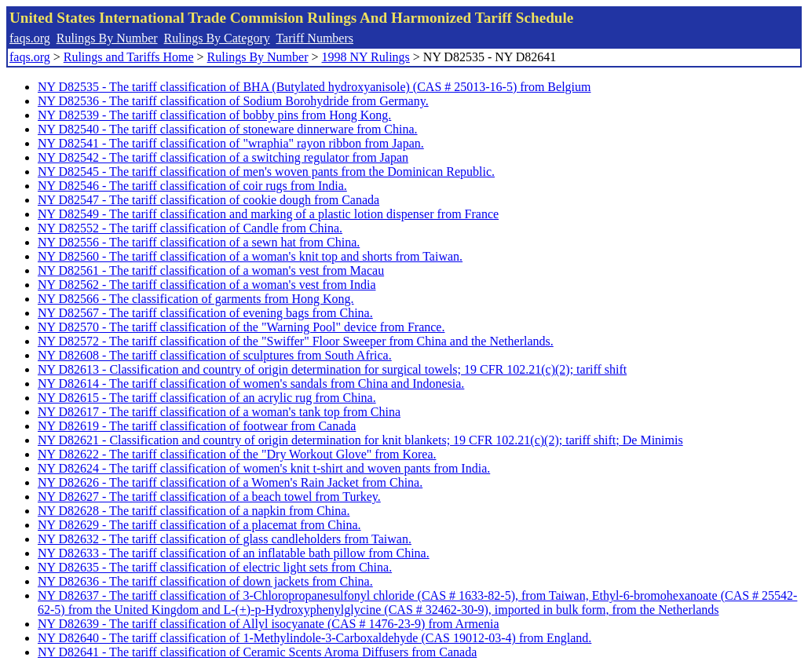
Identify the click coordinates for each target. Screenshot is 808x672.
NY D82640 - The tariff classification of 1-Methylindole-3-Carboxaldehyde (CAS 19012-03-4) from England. (314, 638)
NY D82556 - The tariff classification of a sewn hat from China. (199, 242)
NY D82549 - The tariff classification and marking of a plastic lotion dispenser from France (268, 214)
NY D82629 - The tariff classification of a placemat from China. (199, 525)
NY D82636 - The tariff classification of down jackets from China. (205, 581)
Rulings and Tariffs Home (129, 57)
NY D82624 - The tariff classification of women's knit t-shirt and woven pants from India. (264, 468)
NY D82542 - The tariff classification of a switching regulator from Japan (223, 157)
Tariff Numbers (314, 38)
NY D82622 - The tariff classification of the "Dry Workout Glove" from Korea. (237, 454)
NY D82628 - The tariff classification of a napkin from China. (194, 511)
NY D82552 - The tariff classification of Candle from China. (190, 228)
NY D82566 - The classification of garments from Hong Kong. (196, 299)
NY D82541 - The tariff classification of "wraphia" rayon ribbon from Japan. (231, 143)
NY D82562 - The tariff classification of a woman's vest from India (207, 285)
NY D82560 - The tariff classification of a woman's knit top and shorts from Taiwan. (250, 256)
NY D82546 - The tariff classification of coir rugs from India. (192, 186)
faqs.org (30, 38)
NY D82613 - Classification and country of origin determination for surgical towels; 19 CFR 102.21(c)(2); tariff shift (332, 369)
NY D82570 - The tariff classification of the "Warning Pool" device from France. (241, 327)
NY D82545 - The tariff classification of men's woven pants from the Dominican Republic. (266, 172)
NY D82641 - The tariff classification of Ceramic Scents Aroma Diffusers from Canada (257, 652)
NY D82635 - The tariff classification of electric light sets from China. (215, 567)
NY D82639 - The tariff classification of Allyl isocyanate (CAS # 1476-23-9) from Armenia (269, 624)
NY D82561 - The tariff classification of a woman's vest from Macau (211, 270)
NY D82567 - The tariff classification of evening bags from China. (205, 313)
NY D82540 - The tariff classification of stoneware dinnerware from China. (228, 129)
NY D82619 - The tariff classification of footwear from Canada (197, 426)
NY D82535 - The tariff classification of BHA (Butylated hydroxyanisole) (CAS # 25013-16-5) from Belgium (314, 87)
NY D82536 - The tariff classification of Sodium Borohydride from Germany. (233, 101)
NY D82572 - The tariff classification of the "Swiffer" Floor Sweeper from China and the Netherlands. (296, 341)
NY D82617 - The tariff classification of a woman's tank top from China (219, 412)
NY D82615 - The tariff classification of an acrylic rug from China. (207, 398)
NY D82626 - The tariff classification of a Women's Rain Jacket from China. (230, 482)
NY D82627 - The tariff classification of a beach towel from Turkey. (209, 497)
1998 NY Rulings (366, 57)
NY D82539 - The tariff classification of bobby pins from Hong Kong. (214, 115)
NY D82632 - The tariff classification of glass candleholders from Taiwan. (225, 539)
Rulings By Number (107, 38)
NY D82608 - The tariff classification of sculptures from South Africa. (215, 355)
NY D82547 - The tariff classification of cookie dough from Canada (208, 200)
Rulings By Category (217, 38)
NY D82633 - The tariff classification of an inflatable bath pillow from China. (234, 553)
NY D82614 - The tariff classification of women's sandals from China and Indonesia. (251, 383)
